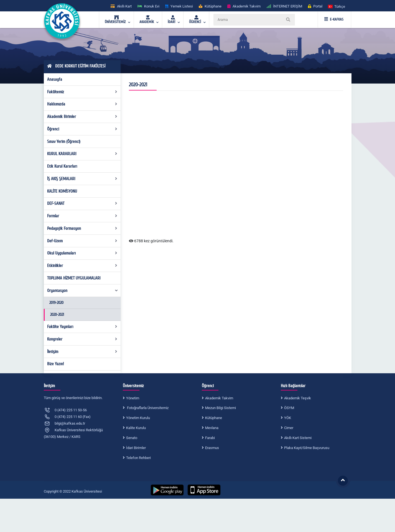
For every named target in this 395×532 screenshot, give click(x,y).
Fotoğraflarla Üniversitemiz (147, 408)
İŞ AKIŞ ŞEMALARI (82, 179)
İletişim (82, 352)
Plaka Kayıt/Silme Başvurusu (307, 448)
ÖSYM (289, 408)
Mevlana (212, 428)
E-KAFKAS (334, 19)
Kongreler (82, 339)
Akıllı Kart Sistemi (298, 438)
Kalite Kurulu (136, 428)
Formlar (82, 216)
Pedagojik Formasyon (82, 228)
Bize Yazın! (55, 364)
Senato (132, 438)
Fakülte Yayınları (82, 327)
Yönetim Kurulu (138, 418)
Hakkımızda (82, 104)
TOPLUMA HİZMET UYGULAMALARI (74, 278)
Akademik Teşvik (298, 398)
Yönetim (133, 398)
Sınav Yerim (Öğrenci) (64, 142)
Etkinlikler (82, 266)
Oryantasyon (83, 291)
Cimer (289, 428)
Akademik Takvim (219, 398)
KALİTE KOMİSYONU (62, 191)
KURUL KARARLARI (82, 154)
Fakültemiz (82, 92)
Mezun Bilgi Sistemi (221, 408)
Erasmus (212, 448)
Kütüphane (214, 418)
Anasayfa (55, 79)
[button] (337, 6)
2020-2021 (57, 315)
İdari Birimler (136, 448)
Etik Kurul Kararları (62, 166)
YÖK (288, 418)
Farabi (210, 438)
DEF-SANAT (82, 203)
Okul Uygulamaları (82, 253)
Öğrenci (82, 129)
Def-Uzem (82, 241)
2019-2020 (56, 303)
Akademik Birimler (82, 117)
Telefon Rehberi (138, 458)
